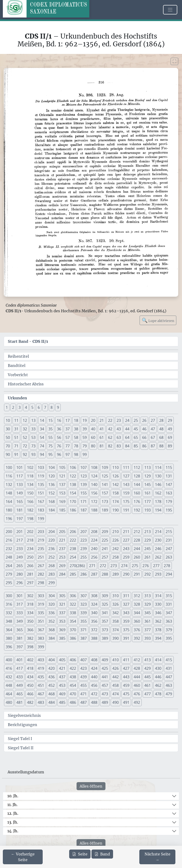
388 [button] (94, 638)
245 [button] (148, 549)
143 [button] (126, 485)
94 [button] (42, 454)
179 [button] (169, 502)
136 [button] (52, 485)
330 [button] (158, 604)
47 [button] (153, 429)
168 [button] (52, 502)
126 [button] (116, 476)
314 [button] (158, 596)
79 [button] (85, 446)
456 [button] (94, 685)
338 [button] (73, 613)
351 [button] (41, 621)
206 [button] (73, 532)
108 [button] (94, 467)
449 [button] (20, 685)
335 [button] (41, 613)
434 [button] (30, 677)
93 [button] (33, 454)
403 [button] (41, 660)
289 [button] (116, 574)
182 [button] (30, 510)
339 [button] (84, 613)
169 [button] (62, 502)
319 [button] (41, 604)
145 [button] (148, 485)
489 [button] (105, 702)
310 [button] (116, 596)
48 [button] (161, 429)
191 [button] (126, 510)
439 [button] (84, 677)
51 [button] (16, 437)
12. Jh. (13, 813)
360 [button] (137, 621)
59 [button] (85, 437)
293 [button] (158, 574)
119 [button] (41, 476)
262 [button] (158, 557)
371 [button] (84, 630)
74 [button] (42, 446)
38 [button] (76, 429)
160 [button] (137, 493)
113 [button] (148, 467)
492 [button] (137, 702)
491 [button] (126, 702)
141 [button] (105, 485)
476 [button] (137, 694)
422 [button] (73, 668)
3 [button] (20, 407)
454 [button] (73, 685)
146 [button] (158, 485)
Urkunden (17, 398)
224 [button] (94, 540)
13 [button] (33, 420)
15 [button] (50, 420)
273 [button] (114, 566)
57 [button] (68, 437)
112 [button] (137, 467)
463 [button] (169, 685)
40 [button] (93, 429)
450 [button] (30, 685)
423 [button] (84, 668)
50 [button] (8, 437)
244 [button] (137, 549)
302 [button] (30, 596)
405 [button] (62, 660)
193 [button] (148, 510)
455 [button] (84, 685)
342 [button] (116, 613)
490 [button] (116, 702)
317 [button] (20, 604)
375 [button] (126, 630)
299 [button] (52, 583)
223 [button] (84, 540)
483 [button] (41, 702)
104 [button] (52, 467)
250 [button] (30, 557)
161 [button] (148, 493)
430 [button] (158, 668)
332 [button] (9, 613)
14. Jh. (13, 831)
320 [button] (52, 604)
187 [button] (84, 510)
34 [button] (42, 429)
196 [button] (9, 519)
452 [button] (52, 685)
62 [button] (110, 437)
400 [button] (9, 660)
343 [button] (126, 613)
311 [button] (126, 596)
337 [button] (62, 613)
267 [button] (41, 566)
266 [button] (30, 566)
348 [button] (9, 621)
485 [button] (62, 702)
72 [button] (25, 446)
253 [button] (62, 557)
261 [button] (148, 557)
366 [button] (30, 630)
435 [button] (41, 677)
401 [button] (20, 660)
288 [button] (105, 574)
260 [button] (137, 557)
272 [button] (103, 566)
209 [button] (105, 532)
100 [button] (9, 467)
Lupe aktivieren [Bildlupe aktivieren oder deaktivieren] (158, 320)
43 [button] (119, 429)
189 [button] (105, 510)
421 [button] (62, 668)
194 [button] (158, 510)
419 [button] (41, 668)
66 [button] (144, 437)
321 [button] (62, 604)
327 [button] (126, 604)
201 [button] (20, 532)
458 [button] (116, 685)
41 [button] (102, 429)
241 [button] (105, 549)
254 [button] (73, 557)
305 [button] (62, 596)
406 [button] (73, 660)
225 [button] (105, 540)
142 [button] (116, 485)
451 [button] (41, 685)
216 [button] (9, 540)
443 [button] (126, 677)
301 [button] (20, 596)
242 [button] (116, 549)
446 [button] (158, 677)
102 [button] (30, 467)
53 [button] (33, 437)
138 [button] (73, 485)
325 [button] (105, 604)
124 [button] (94, 476)
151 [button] (41, 493)
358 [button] (116, 621)
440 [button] (94, 677)
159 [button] (126, 493)
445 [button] (148, 677)
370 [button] (73, 630)
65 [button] (136, 437)
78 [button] (76, 446)
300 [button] (9, 596)
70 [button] (8, 446)
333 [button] (20, 613)
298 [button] (41, 583)
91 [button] (16, 454)
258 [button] (116, 557)
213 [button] (148, 532)
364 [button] (9, 630)
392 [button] (137, 638)
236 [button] (52, 549)
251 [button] (41, 557)
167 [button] (41, 502)
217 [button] (20, 540)
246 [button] (158, 549)
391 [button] (126, 638)
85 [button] (136, 446)
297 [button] (30, 583)
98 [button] (76, 454)
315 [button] (169, 596)
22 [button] (110, 420)
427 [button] (126, 668)
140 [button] (94, 485)
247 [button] (169, 549)
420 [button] (52, 668)
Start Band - (28, 341)
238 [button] (73, 549)
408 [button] (94, 660)
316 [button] (9, 604)
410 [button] (116, 660)
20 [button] (93, 420)
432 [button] (9, 677)
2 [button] (13, 407)
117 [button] (20, 476)
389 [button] (105, 638)
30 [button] (8, 429)
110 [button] (116, 467)
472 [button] (94, 694)
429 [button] (148, 668)
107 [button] (84, 467)
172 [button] (94, 502)
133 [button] (20, 485)
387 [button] (84, 638)
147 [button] (169, 485)
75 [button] (50, 446)
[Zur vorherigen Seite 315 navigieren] (23, 857)
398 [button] (30, 647)
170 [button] (73, 502)
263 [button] (169, 557)
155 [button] (84, 493)
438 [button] (73, 677)
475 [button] (126, 694)
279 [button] (9, 574)
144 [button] (137, 485)
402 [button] (30, 660)
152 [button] (52, 493)
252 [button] (52, 557)
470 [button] (73, 694)
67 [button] (153, 437)
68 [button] (161, 437)
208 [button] (94, 532)
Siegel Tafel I (20, 739)
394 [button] (158, 638)
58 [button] (76, 437)
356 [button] (94, 621)
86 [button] (144, 446)
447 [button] (169, 677)
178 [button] (158, 502)
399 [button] (41, 647)
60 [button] (93, 437)
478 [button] (158, 694)
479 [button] (169, 694)
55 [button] (50, 437)
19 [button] (85, 420)
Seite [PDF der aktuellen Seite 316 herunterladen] (80, 854)
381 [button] (20, 638)
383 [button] (41, 638)
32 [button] (25, 429)
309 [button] (105, 596)
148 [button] (9, 493)
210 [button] (116, 532)
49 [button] (170, 429)
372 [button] (94, 630)
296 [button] (20, 583)
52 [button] (25, 437)
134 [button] (30, 485)
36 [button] (59, 429)
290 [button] (126, 574)
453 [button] (62, 685)
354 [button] (73, 621)
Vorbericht (18, 375)
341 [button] (105, 613)
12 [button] (25, 420)
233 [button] (20, 549)
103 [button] (41, 467)
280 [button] (20, 574)
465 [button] (20, 694)
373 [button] (105, 630)
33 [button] (33, 429)
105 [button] (62, 467)
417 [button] (20, 668)
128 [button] (137, 476)
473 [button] (105, 694)
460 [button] (137, 685)
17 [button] (68, 420)
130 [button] (158, 476)
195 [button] (169, 510)
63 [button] (119, 437)
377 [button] (148, 630)
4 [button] (26, 407)
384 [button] (52, 638)
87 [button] (153, 446)
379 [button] (169, 630)
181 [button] (20, 510)
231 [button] (169, 540)
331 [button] (169, 604)
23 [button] (119, 420)
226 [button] (116, 540)
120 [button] (52, 476)
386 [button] (73, 638)
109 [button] (105, 467)
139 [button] (84, 485)
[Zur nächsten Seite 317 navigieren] (157, 857)
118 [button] (30, 476)
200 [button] (9, 532)
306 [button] (73, 596)
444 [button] (137, 677)
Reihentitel (18, 356)
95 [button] (50, 454)
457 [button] (105, 685)
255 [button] (84, 557)
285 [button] (73, 574)
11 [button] (16, 420)
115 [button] (169, 467)
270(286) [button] (77, 566)
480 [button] (9, 702)
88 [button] (161, 446)
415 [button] (169, 660)
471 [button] (84, 694)
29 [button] (170, 420)
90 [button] (8, 454)
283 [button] (52, 574)
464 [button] (9, 694)
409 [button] (105, 660)
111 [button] (126, 467)
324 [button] (94, 604)
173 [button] (105, 502)
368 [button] (52, 630)
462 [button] (158, 685)
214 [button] (158, 532)
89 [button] (170, 446)
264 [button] (9, 566)
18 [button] (76, 420)
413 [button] (148, 660)
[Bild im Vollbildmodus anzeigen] (174, 61)
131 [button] (169, 476)
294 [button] (169, 574)
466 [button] (30, 694)
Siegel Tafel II (21, 748)
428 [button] (137, 668)
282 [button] (41, 574)
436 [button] (52, 677)
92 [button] (25, 454)
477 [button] (148, 694)
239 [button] (84, 549)
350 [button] (30, 621)
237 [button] (62, 549)
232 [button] (9, 549)
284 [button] (62, 574)
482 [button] (30, 702)
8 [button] (52, 407)
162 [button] (158, 493)
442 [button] (116, 677)
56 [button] (59, 437)
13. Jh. (13, 822)
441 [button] (105, 677)
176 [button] (137, 502)
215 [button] (169, 532)
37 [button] (68, 429)
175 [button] (126, 502)
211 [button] (126, 532)
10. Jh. (13, 796)
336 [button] (52, 613)
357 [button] (105, 621)
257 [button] (105, 557)
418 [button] (30, 668)
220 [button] (52, 540)
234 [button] (30, 549)
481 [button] (20, 702)
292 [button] (148, 574)
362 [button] (158, 621)
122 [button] (73, 476)
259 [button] (126, 557)
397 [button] (20, 647)
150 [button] (30, 493)
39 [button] (85, 429)
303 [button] (41, 596)
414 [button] (158, 660)
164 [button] (9, 502)
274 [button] (124, 566)
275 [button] (135, 566)
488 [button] (94, 702)
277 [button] (156, 566)
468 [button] (52, 694)
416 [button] (9, 668)
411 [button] (126, 660)
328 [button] (137, 604)
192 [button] (137, 510)
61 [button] (102, 437)
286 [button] (84, 574)
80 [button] (93, 446)
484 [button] (52, 702)
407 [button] (84, 660)
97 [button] (68, 454)
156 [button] (94, 493)
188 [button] (94, 510)
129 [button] (148, 476)
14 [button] (42, 420)
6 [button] (39, 407)
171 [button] (84, 502)
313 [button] (148, 596)
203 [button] (41, 532)
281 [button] (30, 574)
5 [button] (32, 407)
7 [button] (45, 407)
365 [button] (20, 630)
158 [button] (116, 493)
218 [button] (30, 540)
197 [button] (20, 519)
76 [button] (59, 446)
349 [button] (20, 621)
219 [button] (41, 540)
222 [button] (73, 540)
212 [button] (137, 532)
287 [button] (94, 574)
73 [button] (33, 446)
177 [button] (148, 502)
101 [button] (20, 467)
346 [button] (158, 613)
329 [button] (148, 604)
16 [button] (59, 420)
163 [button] (169, 493)
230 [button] (158, 540)
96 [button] (59, 454)
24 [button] (127, 420)
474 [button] (116, 694)
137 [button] (62, 485)
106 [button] (73, 467)
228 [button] (137, 540)
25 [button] (136, 420)
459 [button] (126, 685)
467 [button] (41, 694)
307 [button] (84, 596)
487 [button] (84, 702)
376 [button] (137, 630)
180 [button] (9, 510)
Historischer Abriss (26, 384)
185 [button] (62, 510)
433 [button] (20, 677)
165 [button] (20, 502)
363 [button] (169, 621)
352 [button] (52, 621)
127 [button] (126, 476)
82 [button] (110, 446)
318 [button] (30, 604)
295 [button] (9, 583)
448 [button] (9, 685)
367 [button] (41, 630)
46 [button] (144, 429)
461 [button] (148, 685)
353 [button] (62, 621)
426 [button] (116, 668)
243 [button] (126, 549)
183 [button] (41, 510)
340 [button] (94, 613)
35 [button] (50, 429)
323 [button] (84, 604)
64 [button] (127, 437)
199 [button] (41, 519)
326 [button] (116, 604)
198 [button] (30, 519)
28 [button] (161, 420)
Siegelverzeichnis (24, 715)
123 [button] (84, 476)
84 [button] (127, 446)
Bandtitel (17, 366)
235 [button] (41, 549)
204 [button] (52, 532)
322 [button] (73, 604)
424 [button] (94, 668)
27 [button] (153, 420)
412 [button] (137, 660)
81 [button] (102, 446)
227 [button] (126, 540)
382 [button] (30, 638)
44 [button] (127, 429)
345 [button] (148, 613)
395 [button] (169, 638)
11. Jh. (12, 805)
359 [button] (126, 621)
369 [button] (62, 630)
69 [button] (170, 437)
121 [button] (62, 476)
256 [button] (94, 557)
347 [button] (169, 613)
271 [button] (92, 566)
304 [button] (52, 596)
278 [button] (167, 566)
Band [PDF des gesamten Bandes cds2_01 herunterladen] (102, 854)
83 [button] (119, 446)
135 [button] (41, 485)
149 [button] (20, 493)
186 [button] (73, 510)
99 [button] (85, 454)
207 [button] (84, 532)
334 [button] (30, 613)
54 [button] (42, 437)
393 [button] (148, 638)
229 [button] (148, 540)
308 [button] (94, 596)
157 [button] (105, 493)
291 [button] (137, 574)
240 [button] (94, 549)
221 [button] (62, 540)
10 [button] (8, 420)
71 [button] (16, 446)
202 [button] (30, 532)
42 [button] (110, 429)
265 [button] (20, 566)
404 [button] (52, 660)
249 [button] (20, 557)
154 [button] (73, 493)
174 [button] (116, 502)
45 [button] (136, 429)
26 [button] (144, 420)
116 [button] (9, 476)
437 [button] (62, 677)
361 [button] (148, 621)
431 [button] (169, 668)
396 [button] (9, 647)
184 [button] (52, 510)
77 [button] (68, 446)
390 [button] (116, 638)
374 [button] (116, 630)
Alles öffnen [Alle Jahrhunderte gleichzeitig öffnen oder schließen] (91, 786)
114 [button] (158, 467)
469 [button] (62, 694)
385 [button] (62, 638)
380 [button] (9, 638)
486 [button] (73, 702)
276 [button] (146, 566)
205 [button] (62, 532)
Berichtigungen (23, 725)
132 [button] (9, 485)
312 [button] (137, 596)
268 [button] (52, 566)
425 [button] (105, 668)
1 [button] (7, 407)
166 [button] (30, 502)
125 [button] (105, 476)
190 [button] (116, 510)
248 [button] (9, 557)
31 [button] (16, 429)
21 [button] (102, 420)
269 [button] (62, 566)
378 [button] (158, 630)
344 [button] (137, 613)
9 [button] (58, 407)
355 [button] (84, 621)
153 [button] (62, 493)
